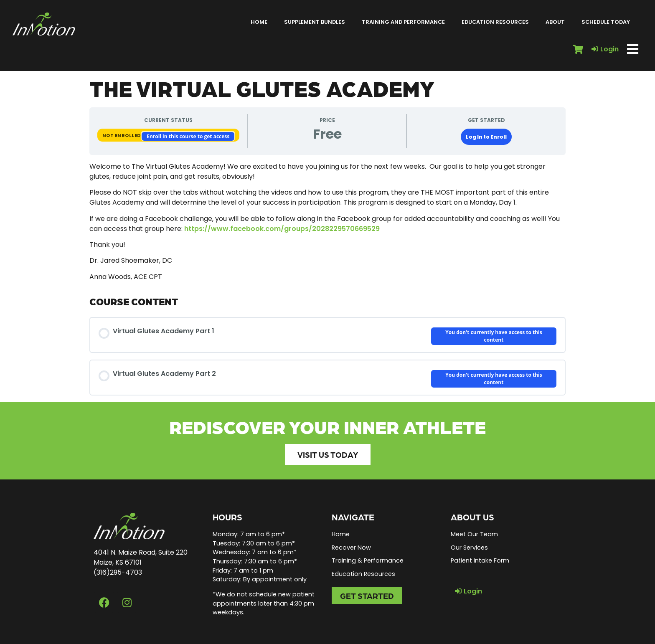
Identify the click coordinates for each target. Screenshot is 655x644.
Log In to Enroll (486, 137)
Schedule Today (606, 22)
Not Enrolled (122, 135)
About (555, 22)
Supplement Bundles (315, 22)
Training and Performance (403, 22)
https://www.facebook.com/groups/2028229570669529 (282, 229)
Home (259, 22)
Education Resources (495, 22)
